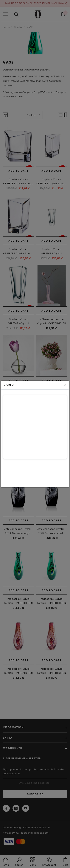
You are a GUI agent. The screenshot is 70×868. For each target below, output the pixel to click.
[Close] (65, 385)
